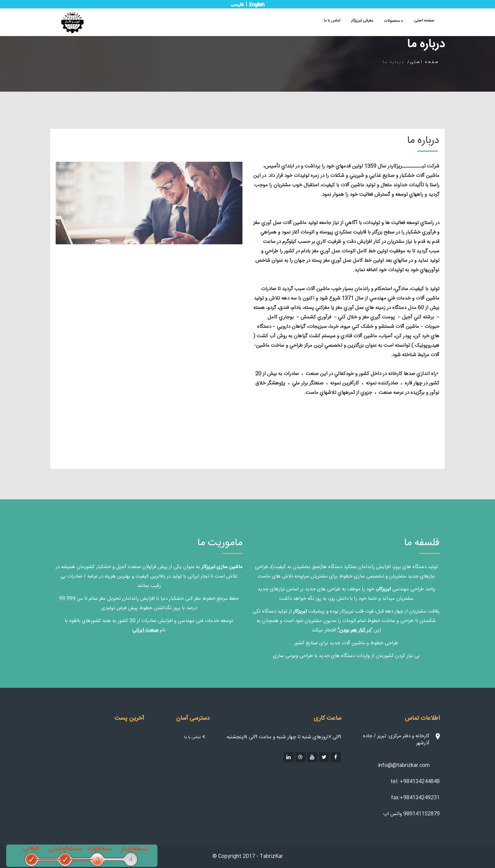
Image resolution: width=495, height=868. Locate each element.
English (257, 5)
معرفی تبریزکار (362, 21)
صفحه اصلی (424, 21)
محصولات (394, 21)
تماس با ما (332, 21)
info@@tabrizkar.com (404, 765)
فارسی (237, 4)
